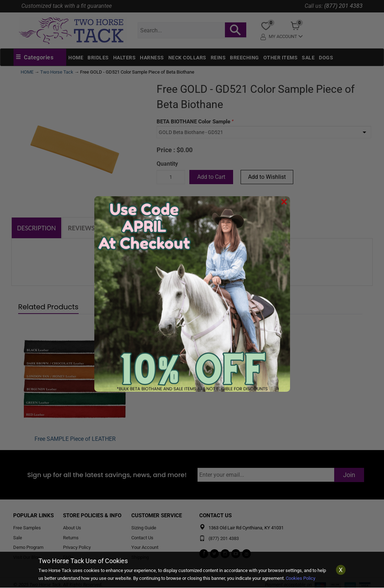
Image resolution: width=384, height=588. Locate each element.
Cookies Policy (301, 578)
